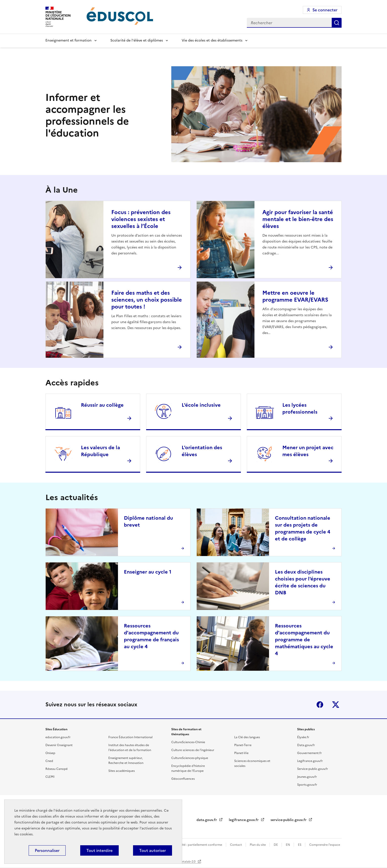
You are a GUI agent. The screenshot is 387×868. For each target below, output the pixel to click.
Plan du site (258, 845)
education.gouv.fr (58, 737)
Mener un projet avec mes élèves (308, 451)
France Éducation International (130, 737)
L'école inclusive (201, 405)
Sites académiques (122, 771)
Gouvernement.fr (310, 753)
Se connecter (325, 10)
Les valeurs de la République (100, 451)
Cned (49, 761)
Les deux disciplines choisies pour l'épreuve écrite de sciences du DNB (303, 582)
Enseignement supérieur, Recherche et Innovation (126, 760)
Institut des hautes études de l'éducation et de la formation (130, 748)
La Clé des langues (247, 737)
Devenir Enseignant (59, 745)
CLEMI (50, 777)
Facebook (320, 705)
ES (300, 845)
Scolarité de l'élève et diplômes (137, 40)
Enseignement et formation (68, 40)
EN (288, 845)
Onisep (50, 753)
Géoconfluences (183, 779)
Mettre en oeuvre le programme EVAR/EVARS (295, 296)
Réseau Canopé (57, 769)
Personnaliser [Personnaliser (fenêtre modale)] (47, 850)
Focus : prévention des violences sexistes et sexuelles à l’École (141, 219)
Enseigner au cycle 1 (148, 572)
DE (276, 845)
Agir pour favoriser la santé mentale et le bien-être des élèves (298, 219)
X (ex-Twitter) (336, 705)
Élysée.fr (303, 737)
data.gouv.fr (207, 820)
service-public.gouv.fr (289, 820)
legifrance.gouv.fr (244, 820)
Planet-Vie (241, 753)
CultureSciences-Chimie (188, 742)
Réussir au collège (102, 405)
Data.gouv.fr (306, 745)
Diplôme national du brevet (148, 521)
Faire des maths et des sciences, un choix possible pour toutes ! (147, 300)
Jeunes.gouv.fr (307, 777)
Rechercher (337, 23)
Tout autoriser (153, 850)
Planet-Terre (243, 745)
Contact (236, 845)
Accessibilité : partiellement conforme (195, 845)
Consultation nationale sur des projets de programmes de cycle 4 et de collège (303, 528)
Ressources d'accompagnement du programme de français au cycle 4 (151, 636)
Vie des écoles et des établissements (212, 40)
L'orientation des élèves (202, 451)
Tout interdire (99, 850)
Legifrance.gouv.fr (310, 761)
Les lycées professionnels (300, 408)
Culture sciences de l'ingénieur (193, 750)
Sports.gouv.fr (307, 785)
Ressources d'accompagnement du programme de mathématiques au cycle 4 (304, 640)
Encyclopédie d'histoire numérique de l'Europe (188, 768)
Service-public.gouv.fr (313, 769)
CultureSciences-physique (190, 758)
